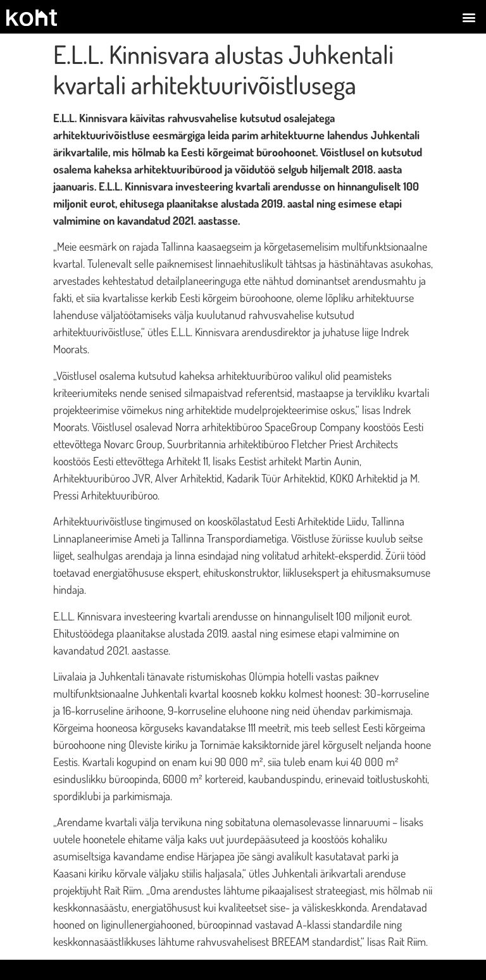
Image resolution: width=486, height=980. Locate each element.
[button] (469, 17)
